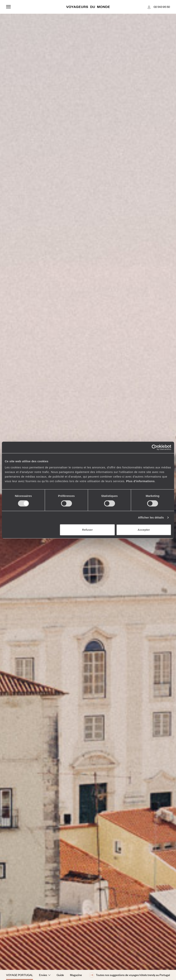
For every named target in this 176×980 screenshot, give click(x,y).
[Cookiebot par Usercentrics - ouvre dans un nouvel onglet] (154, 447)
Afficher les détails (151, 517)
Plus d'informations (140, 481)
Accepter (144, 530)
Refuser (87, 530)
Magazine (76, 975)
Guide (60, 975)
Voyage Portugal (20, 975)
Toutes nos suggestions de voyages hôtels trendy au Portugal (130, 975)
